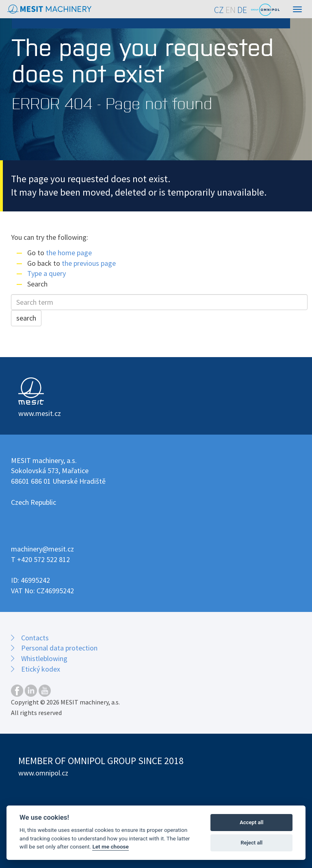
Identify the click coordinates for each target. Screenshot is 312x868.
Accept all (251, 822)
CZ (219, 10)
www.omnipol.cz (43, 773)
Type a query (47, 273)
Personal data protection (59, 648)
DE (242, 10)
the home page (69, 253)
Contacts (35, 638)
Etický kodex (41, 669)
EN (231, 10)
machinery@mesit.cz (42, 549)
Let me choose (110, 846)
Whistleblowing (44, 658)
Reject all (251, 843)
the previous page (89, 263)
